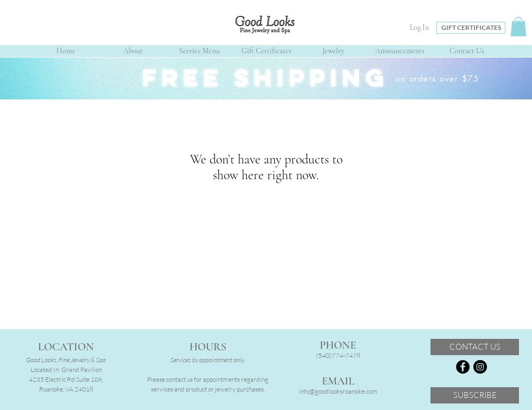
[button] (518, 27)
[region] (266, 78)
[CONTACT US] (475, 347)
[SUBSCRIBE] (475, 395)
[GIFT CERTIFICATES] (471, 28)
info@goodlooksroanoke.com (338, 391)
